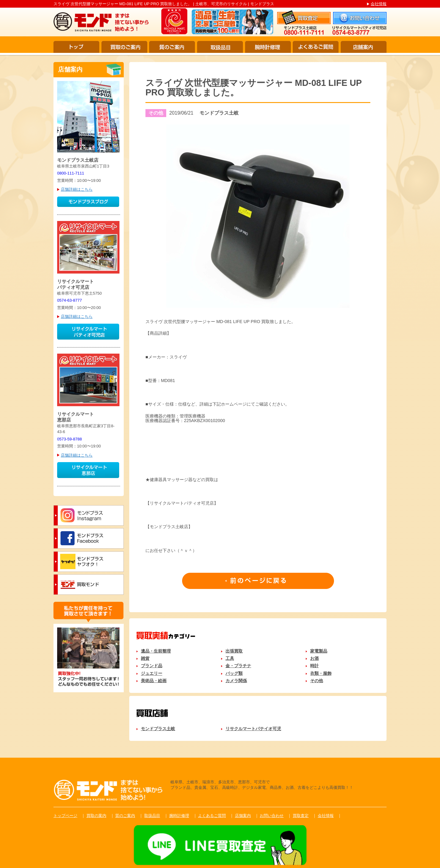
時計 (314, 666)
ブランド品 (152, 666)
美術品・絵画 (154, 681)
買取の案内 (96, 816)
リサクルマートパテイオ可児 (253, 729)
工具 (230, 658)
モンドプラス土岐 (158, 729)
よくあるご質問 (316, 47)
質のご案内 (172, 47)
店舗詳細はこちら (77, 189)
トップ (76, 47)
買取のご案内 (124, 47)
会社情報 (379, 4)
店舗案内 (364, 47)
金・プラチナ (238, 666)
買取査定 (301, 816)
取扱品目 (220, 47)
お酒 (314, 658)
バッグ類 (234, 673)
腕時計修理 (268, 47)
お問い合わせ (272, 816)
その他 (317, 681)
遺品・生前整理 (156, 651)
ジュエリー (152, 673)
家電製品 (319, 651)
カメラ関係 (236, 681)
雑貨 (145, 658)
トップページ (65, 816)
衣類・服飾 (321, 673)
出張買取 (234, 651)
